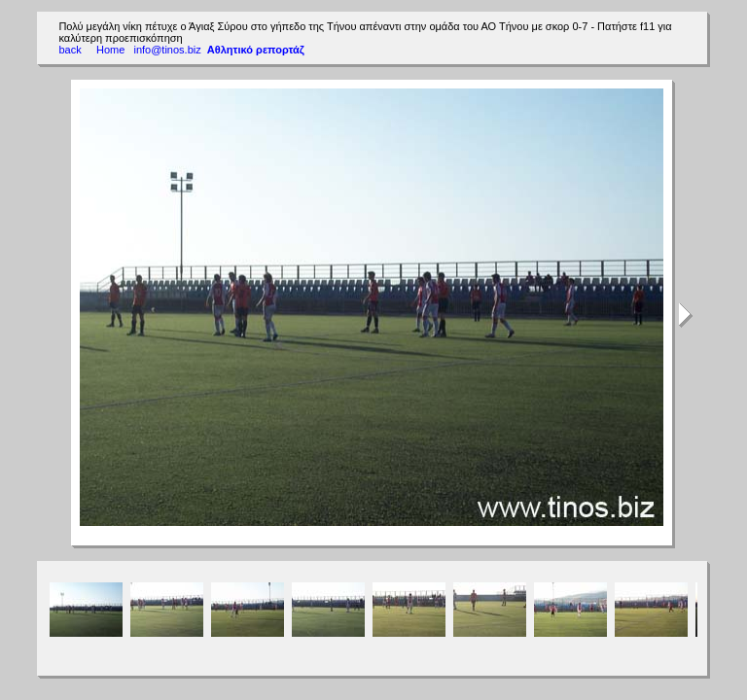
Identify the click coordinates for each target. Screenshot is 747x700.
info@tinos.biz (167, 50)
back (70, 50)
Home (111, 50)
